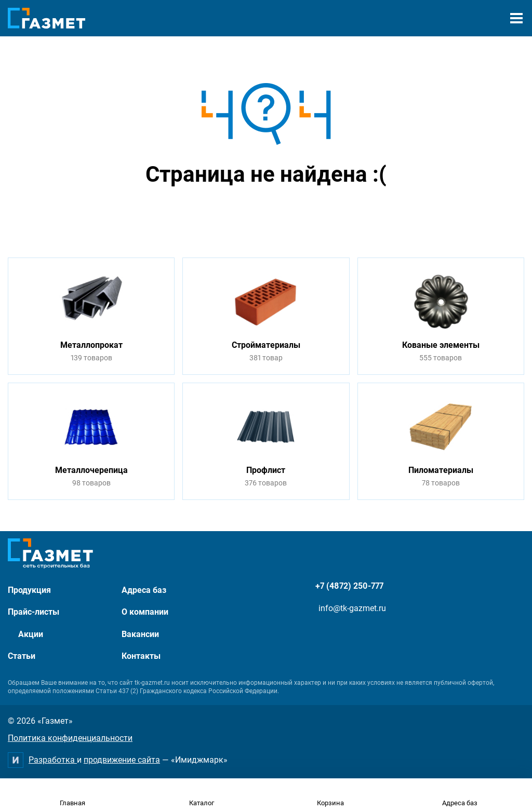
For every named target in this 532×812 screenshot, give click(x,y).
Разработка (53, 760)
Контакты (141, 656)
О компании (145, 612)
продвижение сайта (122, 760)
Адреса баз (144, 590)
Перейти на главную (233, 214)
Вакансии (140, 634)
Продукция (29, 590)
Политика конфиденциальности (70, 738)
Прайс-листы (34, 612)
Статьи (22, 656)
